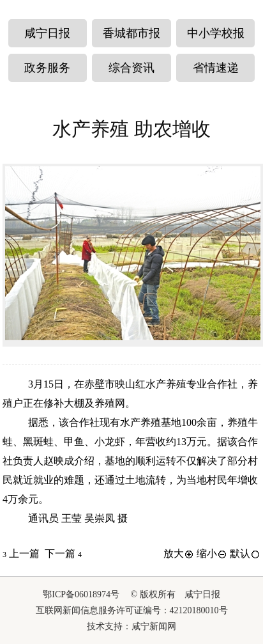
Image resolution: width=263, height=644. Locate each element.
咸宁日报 (47, 33)
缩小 (212, 554)
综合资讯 (131, 68)
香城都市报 (131, 33)
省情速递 (216, 68)
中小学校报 (216, 33)
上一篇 (21, 554)
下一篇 (63, 554)
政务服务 (47, 68)
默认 (245, 554)
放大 (179, 554)
